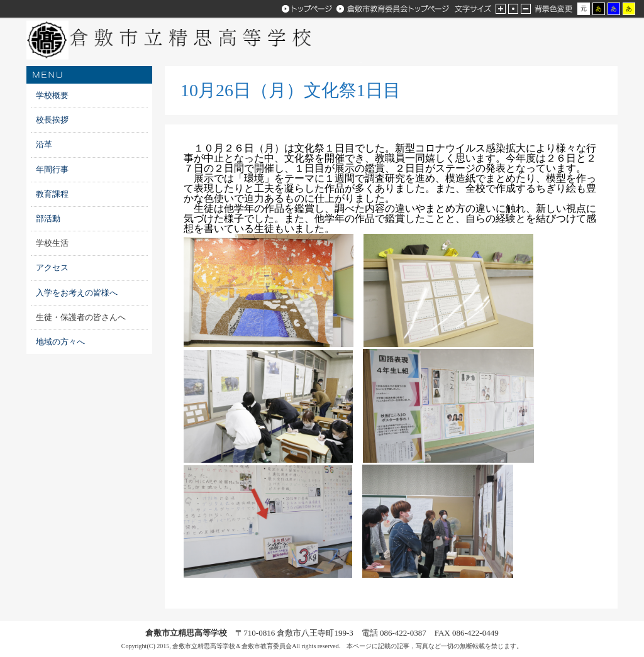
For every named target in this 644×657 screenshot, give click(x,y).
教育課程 (52, 194)
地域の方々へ (60, 342)
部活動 (48, 218)
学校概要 (52, 95)
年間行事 (52, 169)
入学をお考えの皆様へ (81, 293)
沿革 (44, 144)
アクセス (52, 268)
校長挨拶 (52, 120)
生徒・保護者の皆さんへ (81, 317)
